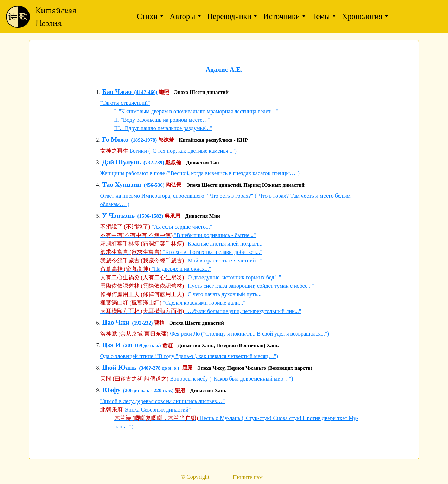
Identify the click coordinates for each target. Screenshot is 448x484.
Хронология (362, 16)
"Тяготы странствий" (125, 103)
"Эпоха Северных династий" (157, 410)
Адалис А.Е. (224, 69)
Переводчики (229, 16)
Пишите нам (248, 477)
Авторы (182, 16)
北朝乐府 (111, 410)
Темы (321, 16)
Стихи (147, 16)
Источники (281, 16)
